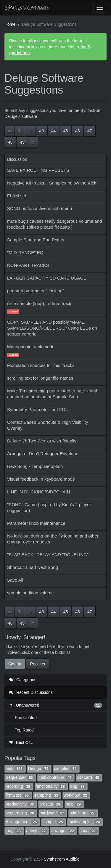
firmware (18, 795)
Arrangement (22, 822)
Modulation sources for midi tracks (41, 365)
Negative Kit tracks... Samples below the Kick (52, 183)
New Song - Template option (35, 466)
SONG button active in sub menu (40, 208)
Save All (15, 580)
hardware (53, 813)
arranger (64, 831)
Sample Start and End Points (36, 240)
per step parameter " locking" (36, 291)
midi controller (56, 777)
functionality (51, 786)
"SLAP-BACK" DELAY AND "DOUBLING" (48, 555)
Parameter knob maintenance (36, 523)
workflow (76, 795)
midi (15, 768)
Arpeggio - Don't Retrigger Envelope (43, 454)
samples (66, 768)
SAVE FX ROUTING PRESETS (38, 170)
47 (90, 131)
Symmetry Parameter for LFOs (37, 409)
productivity (21, 804)
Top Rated (24, 730)
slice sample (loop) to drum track (39, 303)
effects (37, 831)
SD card (89, 777)
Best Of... (21, 742)
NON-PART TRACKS (28, 265)
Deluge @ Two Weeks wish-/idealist (42, 441)
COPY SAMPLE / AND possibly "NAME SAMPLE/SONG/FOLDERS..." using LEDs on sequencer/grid (52, 328)
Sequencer (20, 777)
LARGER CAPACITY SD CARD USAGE (47, 278)
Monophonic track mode (31, 347)
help (74, 804)
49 (22, 142)
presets (51, 804)
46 (78, 131)
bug (79, 786)
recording (19, 786)
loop (14, 831)
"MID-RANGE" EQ (25, 252)
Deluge (39, 768)
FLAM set (17, 196)
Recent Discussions (31, 692)
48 (10, 142)
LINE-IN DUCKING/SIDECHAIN (39, 492)
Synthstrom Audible (27, 8)
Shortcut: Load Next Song (33, 567)
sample (54, 822)
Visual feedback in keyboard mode (41, 479)
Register (38, 664)
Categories (23, 680)
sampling (47, 795)
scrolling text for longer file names (40, 378)
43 (42, 131)
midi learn (83, 813)
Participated (26, 718)
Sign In (15, 664)
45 (66, 131)
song (89, 831)
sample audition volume (30, 593)
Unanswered (55, 705)
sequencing (21, 813)
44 (54, 131)
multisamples (85, 822)
